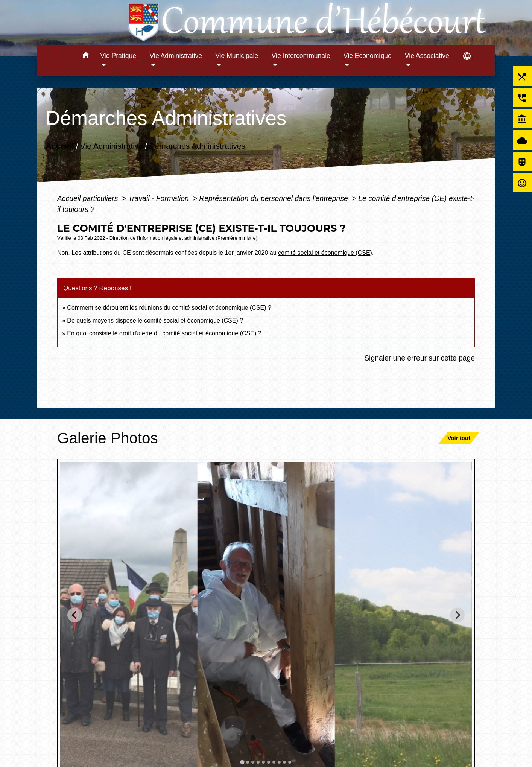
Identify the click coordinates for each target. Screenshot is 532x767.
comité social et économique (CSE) (325, 253)
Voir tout (459, 438)
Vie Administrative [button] (176, 56)
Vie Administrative (112, 146)
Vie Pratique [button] (118, 56)
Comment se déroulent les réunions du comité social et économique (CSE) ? (169, 308)
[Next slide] (457, 615)
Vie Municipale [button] (237, 56)
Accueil (60, 146)
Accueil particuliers (89, 198)
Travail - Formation (160, 198)
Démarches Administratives (197, 146)
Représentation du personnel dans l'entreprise (274, 198)
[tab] (242, 762)
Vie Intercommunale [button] (301, 56)
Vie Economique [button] (368, 56)
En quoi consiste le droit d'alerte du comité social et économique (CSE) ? (165, 333)
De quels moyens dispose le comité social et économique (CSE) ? (155, 320)
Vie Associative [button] (427, 56)
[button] (86, 57)
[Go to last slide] (75, 615)
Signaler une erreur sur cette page (420, 358)
